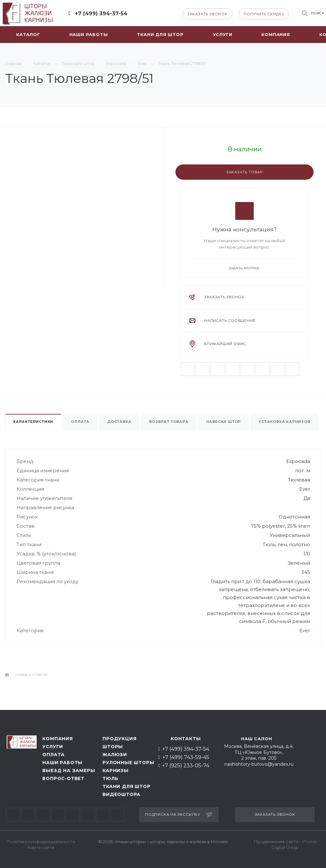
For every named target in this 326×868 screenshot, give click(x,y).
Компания (57, 739)
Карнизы (116, 770)
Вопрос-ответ (63, 778)
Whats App (157, 13)
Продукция (119, 739)
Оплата (80, 422)
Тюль (110, 778)
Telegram (145, 13)
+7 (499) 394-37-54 (101, 14)
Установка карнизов (284, 422)
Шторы (113, 747)
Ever (305, 630)
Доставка (119, 422)
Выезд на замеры (67, 770)
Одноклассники (262, 369)
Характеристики (33, 422)
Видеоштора (121, 794)
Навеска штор (224, 422)
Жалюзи (115, 755)
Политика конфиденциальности (41, 842)
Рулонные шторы (127, 763)
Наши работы (62, 763)
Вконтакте (188, 369)
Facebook (203, 369)
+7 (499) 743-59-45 (186, 757)
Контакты (186, 739)
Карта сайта (41, 847)
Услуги (53, 747)
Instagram (233, 369)
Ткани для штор (126, 786)
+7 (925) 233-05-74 (186, 766)
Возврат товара (169, 422)
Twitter (218, 369)
